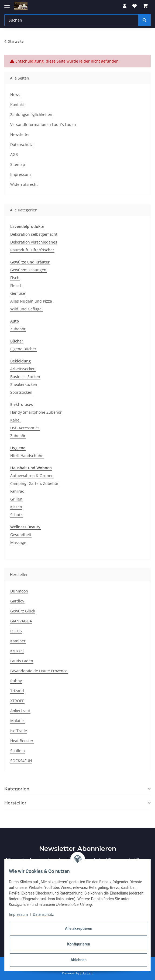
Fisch (15, 278)
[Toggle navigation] (7, 3)
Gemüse (18, 293)
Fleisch (16, 285)
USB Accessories (25, 428)
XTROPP (17, 701)
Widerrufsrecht (24, 184)
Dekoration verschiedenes (34, 242)
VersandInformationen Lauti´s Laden (43, 124)
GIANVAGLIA (21, 621)
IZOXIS (16, 631)
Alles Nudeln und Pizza (31, 301)
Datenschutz (22, 144)
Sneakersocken (24, 384)
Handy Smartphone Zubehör (36, 412)
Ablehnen (79, 960)
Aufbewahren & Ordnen (32, 476)
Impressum (20, 174)
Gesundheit (21, 535)
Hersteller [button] (15, 803)
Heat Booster (22, 741)
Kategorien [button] (17, 789)
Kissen (16, 507)
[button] (125, 6)
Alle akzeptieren (79, 928)
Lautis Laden (22, 661)
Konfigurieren (79, 944)
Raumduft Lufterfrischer (32, 250)
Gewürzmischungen (28, 270)
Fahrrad (17, 491)
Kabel (15, 420)
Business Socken (25, 377)
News (15, 95)
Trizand (17, 691)
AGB (14, 154)
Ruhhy (16, 681)
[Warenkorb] (145, 6)
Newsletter (20, 134)
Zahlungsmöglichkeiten (31, 114)
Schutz (16, 515)
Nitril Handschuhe (27, 456)
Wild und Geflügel (26, 309)
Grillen (16, 499)
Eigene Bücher (23, 349)
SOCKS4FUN (21, 761)
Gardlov (17, 601)
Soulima (18, 751)
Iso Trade (19, 731)
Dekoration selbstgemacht (34, 234)
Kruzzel (17, 651)
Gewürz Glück (23, 611)
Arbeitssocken (23, 369)
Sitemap (18, 164)
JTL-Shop (87, 973)
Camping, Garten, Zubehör (34, 483)
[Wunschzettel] (135, 6)
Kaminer (18, 641)
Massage (18, 542)
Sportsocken (21, 392)
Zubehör (18, 329)
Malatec (17, 721)
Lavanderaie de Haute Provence (39, 671)
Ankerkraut (20, 711)
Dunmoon (19, 591)
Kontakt (17, 104)
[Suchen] (71, 20)
